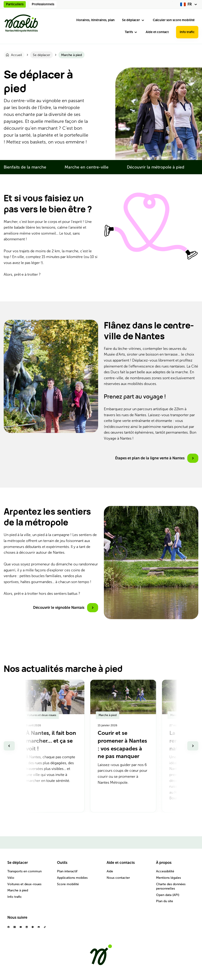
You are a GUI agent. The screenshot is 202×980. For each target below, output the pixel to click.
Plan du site (165, 901)
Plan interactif (67, 871)
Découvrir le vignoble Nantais (59, 608)
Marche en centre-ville (87, 167)
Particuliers (15, 4)
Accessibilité (165, 871)
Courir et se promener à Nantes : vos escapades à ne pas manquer (122, 744)
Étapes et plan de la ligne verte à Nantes (150, 458)
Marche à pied (18, 890)
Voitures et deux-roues (24, 884)
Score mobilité (68, 884)
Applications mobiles (72, 878)
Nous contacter (118, 878)
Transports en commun (24, 871)
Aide (110, 871)
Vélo (11, 878)
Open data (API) (168, 895)
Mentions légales (168, 878)
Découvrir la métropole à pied (156, 167)
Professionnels (43, 4)
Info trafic (187, 32)
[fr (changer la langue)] (189, 4)
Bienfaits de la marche (25, 167)
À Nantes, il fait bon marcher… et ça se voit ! (51, 741)
